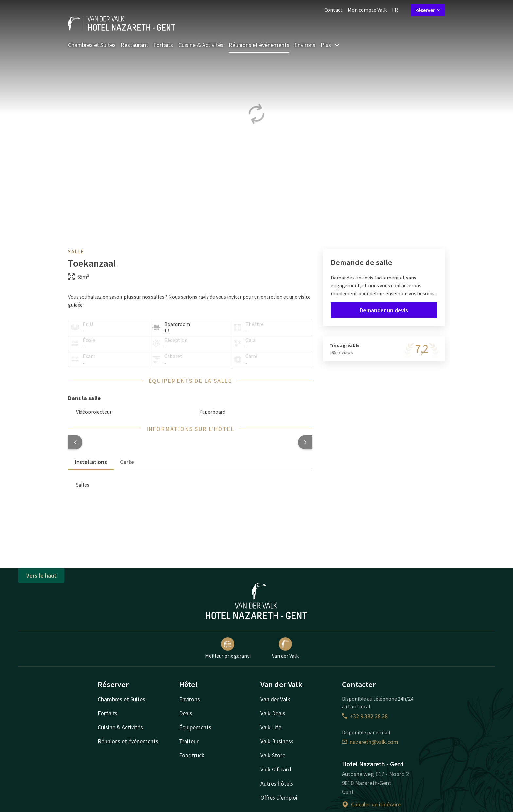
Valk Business (277, 741)
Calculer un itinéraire (371, 804)
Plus (330, 45)
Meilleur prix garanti (228, 648)
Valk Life (271, 727)
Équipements (195, 727)
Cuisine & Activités (201, 45)
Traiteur (189, 741)
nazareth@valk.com (370, 742)
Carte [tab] (127, 462)
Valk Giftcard (276, 769)
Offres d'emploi (279, 797)
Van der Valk (285, 648)
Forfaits (163, 45)
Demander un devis (384, 310)
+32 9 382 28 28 (365, 716)
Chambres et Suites (92, 45)
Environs (305, 45)
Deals (186, 713)
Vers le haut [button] (41, 575)
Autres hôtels (277, 783)
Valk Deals (273, 713)
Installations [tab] (91, 462)
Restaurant (134, 45)
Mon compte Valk (367, 10)
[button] (75, 442)
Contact (333, 10)
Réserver (428, 10)
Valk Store (273, 755)
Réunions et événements (259, 45)
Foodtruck (192, 755)
